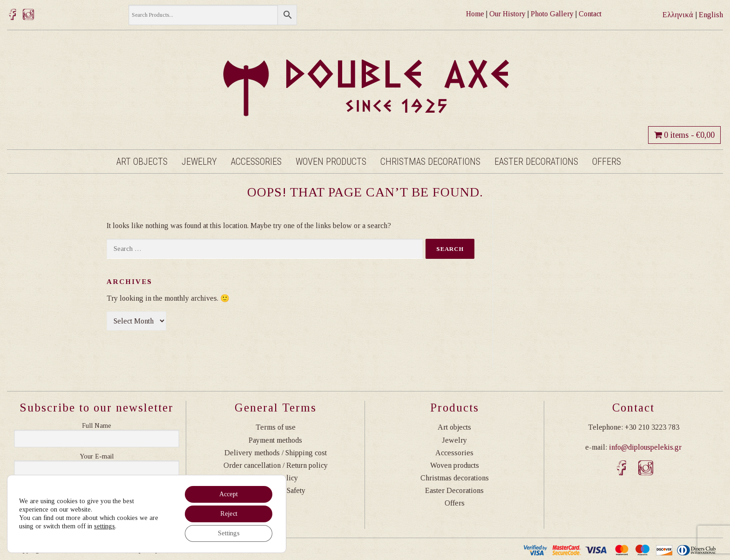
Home (475, 14)
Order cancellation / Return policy (276, 465)
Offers (607, 162)
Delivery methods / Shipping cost (276, 453)
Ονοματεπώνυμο (97, 426)
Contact (590, 14)
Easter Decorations (536, 162)
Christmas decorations (430, 162)
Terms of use (276, 427)
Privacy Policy (276, 478)
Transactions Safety (276, 490)
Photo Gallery (552, 14)
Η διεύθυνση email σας (97, 457)
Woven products (331, 162)
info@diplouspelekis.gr (645, 447)
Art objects (142, 162)
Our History (507, 14)
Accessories (256, 162)
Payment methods (275, 440)
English (711, 15)
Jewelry (199, 162)
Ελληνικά (678, 15)
